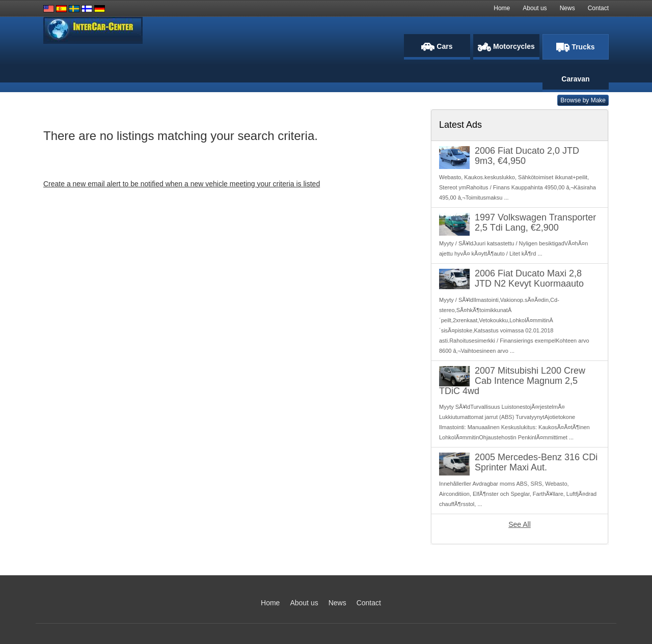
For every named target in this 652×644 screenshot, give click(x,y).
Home (502, 8)
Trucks (575, 47)
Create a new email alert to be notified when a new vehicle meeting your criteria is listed (182, 184)
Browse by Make (583, 100)
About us (535, 8)
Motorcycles (506, 47)
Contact (598, 8)
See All (520, 524)
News (567, 8)
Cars (437, 47)
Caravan (575, 79)
